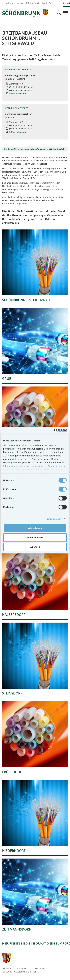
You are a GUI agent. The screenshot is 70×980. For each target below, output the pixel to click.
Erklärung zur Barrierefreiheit (22, 972)
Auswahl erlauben (35, 537)
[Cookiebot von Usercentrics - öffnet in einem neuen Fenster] (54, 431)
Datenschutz (22, 968)
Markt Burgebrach (51, 3)
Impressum (38, 968)
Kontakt (8, 968)
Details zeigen (54, 519)
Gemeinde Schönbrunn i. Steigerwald (25, 13)
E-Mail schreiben (17, 93)
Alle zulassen (35, 528)
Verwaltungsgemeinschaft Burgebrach (21, 3)
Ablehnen (35, 547)
